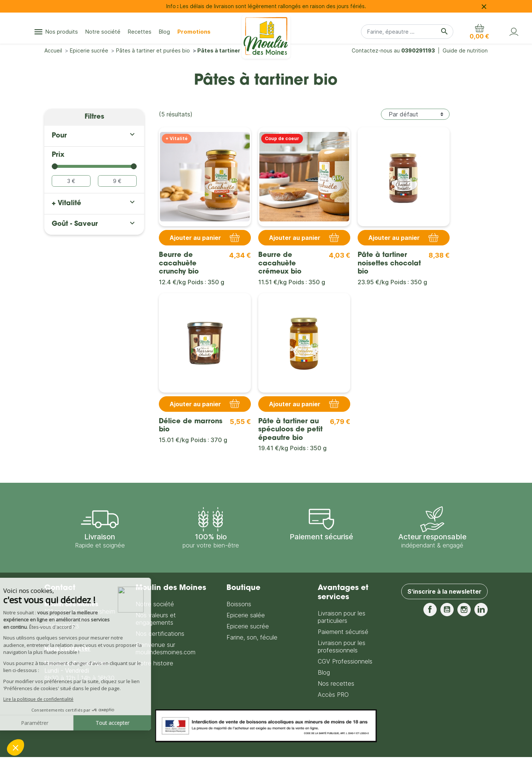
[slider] (55, 166)
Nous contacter (67, 648)
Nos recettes (336, 683)
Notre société (155, 604)
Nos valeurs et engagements (156, 619)
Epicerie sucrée (248, 626)
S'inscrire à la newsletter (444, 591)
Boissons (239, 604)
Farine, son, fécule (252, 637)
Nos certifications (160, 634)
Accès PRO (333, 695)
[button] (479, 32)
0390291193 (418, 50)
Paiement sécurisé (343, 632)
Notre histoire (154, 663)
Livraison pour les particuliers (342, 617)
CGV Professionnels (345, 661)
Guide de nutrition (465, 50)
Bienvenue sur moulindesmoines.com (166, 648)
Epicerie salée (246, 615)
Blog (324, 672)
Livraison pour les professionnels (342, 647)
